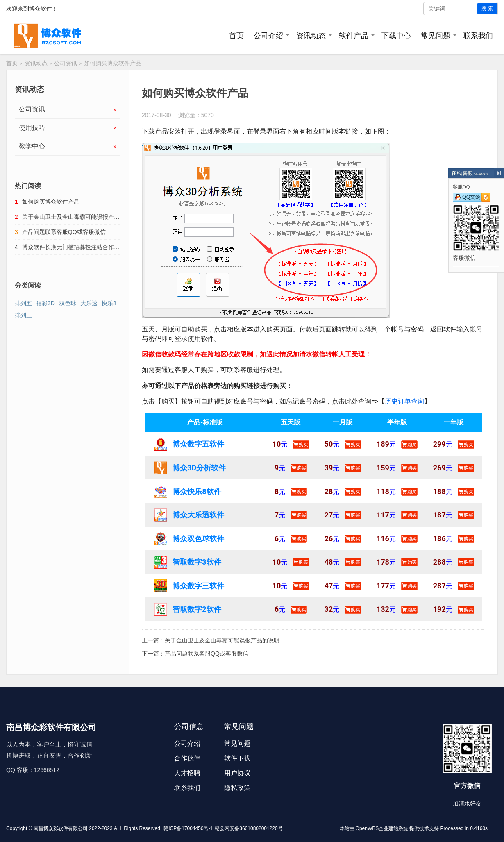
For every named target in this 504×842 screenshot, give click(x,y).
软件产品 (354, 36)
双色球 (68, 303)
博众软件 (41, 9)
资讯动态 (311, 36)
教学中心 (68, 146)
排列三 (23, 315)
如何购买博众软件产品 (51, 202)
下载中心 (396, 36)
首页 (236, 36)
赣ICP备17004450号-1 (188, 828)
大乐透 (89, 303)
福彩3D (45, 303)
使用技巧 (68, 128)
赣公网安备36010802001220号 (249, 828)
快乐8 (109, 303)
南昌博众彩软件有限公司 (61, 828)
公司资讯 (66, 63)
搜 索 (487, 8)
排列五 (23, 303)
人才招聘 (187, 773)
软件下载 (237, 758)
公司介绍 (268, 36)
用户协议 (237, 773)
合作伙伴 (187, 758)
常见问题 (436, 36)
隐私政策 (237, 788)
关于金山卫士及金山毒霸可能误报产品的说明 (222, 640)
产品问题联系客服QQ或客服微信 (207, 654)
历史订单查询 (404, 401)
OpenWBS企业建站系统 (382, 828)
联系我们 (478, 36)
